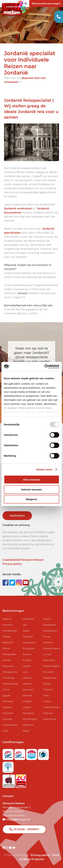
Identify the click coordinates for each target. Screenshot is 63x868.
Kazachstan (29, 642)
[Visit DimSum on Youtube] (11, 848)
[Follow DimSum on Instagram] (19, 582)
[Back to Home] (13, 9)
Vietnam (48, 713)
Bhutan (7, 660)
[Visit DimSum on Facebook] (6, 582)
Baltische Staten (8, 645)
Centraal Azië (10, 684)
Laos (25, 672)
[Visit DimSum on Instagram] (7, 848)
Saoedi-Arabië (51, 666)
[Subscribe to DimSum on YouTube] (26, 582)
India (5, 731)
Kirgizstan (29, 648)
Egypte (7, 695)
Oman (47, 637)
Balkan (7, 637)
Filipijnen (8, 713)
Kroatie (27, 660)
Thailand (48, 690)
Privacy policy (12, 564)
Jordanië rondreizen (18, 208)
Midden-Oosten (27, 704)
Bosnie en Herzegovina (10, 669)
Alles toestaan (32, 480)
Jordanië (28, 637)
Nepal (26, 731)
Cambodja (9, 678)
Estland (7, 707)
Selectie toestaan (32, 489)
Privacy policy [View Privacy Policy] (40, 855)
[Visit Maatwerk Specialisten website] (9, 780)
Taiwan (47, 684)
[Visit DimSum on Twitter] (14, 848)
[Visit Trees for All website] (8, 766)
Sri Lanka (48, 672)
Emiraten (8, 701)
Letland (27, 678)
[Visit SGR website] (8, 753)
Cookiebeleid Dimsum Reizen (23, 560)
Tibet (46, 695)
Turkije (47, 701)
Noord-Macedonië (49, 622)
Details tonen (44, 469)
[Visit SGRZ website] (20, 753)
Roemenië (49, 660)
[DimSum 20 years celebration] (21, 780)
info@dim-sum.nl (16, 819)
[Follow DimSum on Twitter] (13, 582)
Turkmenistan (51, 707)
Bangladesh (9, 654)
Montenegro (30, 719)
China (6, 690)
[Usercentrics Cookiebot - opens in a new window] (45, 366)
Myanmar (28, 725)
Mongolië (28, 713)
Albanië (7, 619)
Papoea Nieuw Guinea (51, 651)
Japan (26, 631)
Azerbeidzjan (10, 631)
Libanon (27, 684)
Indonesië (28, 619)
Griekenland (10, 725)
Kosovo (27, 654)
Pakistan (48, 642)
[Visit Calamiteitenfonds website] (43, 753)
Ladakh (27, 666)
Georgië (7, 719)
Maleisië (27, 695)
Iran (25, 625)
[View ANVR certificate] (32, 753)
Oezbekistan (50, 631)
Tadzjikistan (50, 678)
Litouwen (28, 690)
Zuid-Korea (49, 719)
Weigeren (32, 499)
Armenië (8, 625)
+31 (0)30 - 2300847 (24, 829)
